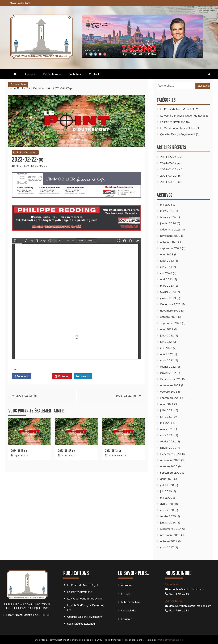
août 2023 (167, 254)
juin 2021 (166, 416)
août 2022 (167, 329)
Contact (94, 74)
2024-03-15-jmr (171, 182)
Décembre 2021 (170, 379)
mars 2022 (167, 360)
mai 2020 (166, 498)
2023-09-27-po (66, 451)
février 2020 (168, 516)
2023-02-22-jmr (126, 396)
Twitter (42, 376)
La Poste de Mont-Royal (176, 109)
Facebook (22, 376)
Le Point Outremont (25, 152)
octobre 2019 (169, 541)
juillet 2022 (167, 335)
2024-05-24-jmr (171, 163)
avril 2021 (167, 429)
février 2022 (168, 367)
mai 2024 (166, 205)
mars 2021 (167, 435)
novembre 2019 (170, 535)
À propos (30, 74)
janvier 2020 (168, 522)
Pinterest (62, 376)
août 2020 (167, 479)
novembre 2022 (170, 310)
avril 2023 (167, 279)
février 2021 (168, 441)
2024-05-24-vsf (171, 157)
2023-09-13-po (113, 451)
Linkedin (83, 376)
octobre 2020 (169, 466)
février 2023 (168, 292)
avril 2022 (167, 354)
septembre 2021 (171, 398)
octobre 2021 (169, 392)
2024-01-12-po (19, 451)
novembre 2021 (170, 385)
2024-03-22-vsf (171, 169)
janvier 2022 (168, 373)
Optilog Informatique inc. (171, 640)
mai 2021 (166, 423)
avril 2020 (167, 504)
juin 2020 (166, 491)
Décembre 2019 (170, 529)
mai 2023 (166, 273)
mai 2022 (166, 348)
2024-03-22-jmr (171, 176)
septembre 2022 (171, 323)
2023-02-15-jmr (27, 396)
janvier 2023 (168, 298)
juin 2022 (166, 342)
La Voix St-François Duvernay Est (181, 116)
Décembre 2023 (170, 229)
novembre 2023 (170, 236)
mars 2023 (167, 286)
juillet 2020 (167, 485)
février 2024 (168, 217)
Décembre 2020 (170, 454)
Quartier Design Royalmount (178, 134)
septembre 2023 (171, 248)
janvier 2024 (168, 223)
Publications (51, 74)
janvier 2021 (168, 448)
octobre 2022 (169, 317)
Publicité (74, 74)
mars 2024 (167, 211)
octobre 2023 (169, 242)
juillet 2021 (167, 410)
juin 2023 (166, 267)
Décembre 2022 (170, 304)
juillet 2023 (167, 261)
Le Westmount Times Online (178, 128)
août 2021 (167, 404)
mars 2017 (167, 547)
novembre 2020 (170, 460)
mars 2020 (167, 510)
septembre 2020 (171, 473)
